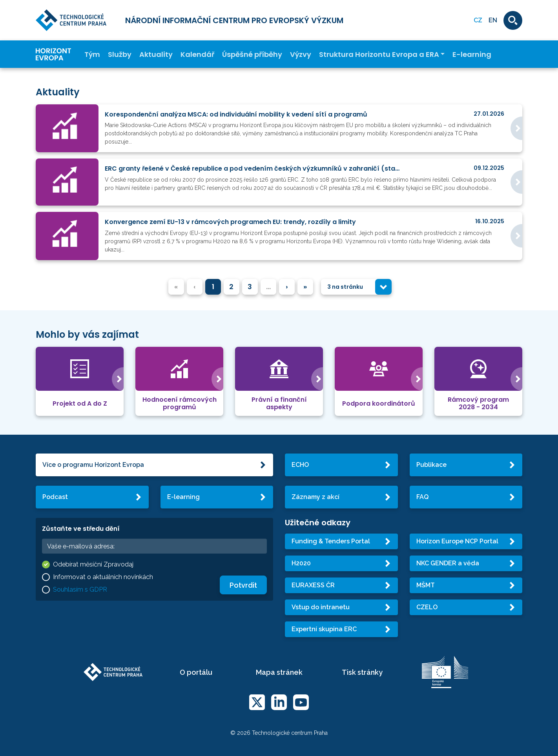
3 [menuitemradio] (250, 287)
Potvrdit (243, 585)
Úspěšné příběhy (252, 54)
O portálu (196, 672)
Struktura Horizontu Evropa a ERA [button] (379, 54)
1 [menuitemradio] (213, 287)
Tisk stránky (362, 672)
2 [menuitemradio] (231, 287)
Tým (92, 54)
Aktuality (156, 54)
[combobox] (356, 287)
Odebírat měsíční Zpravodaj (93, 564)
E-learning (472, 54)
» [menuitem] (305, 287)
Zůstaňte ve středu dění (81, 529)
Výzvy (301, 54)
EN (493, 20)
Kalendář (197, 54)
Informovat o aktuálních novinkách (103, 577)
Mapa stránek (279, 672)
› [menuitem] (287, 287)
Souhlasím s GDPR (80, 589)
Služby (120, 54)
